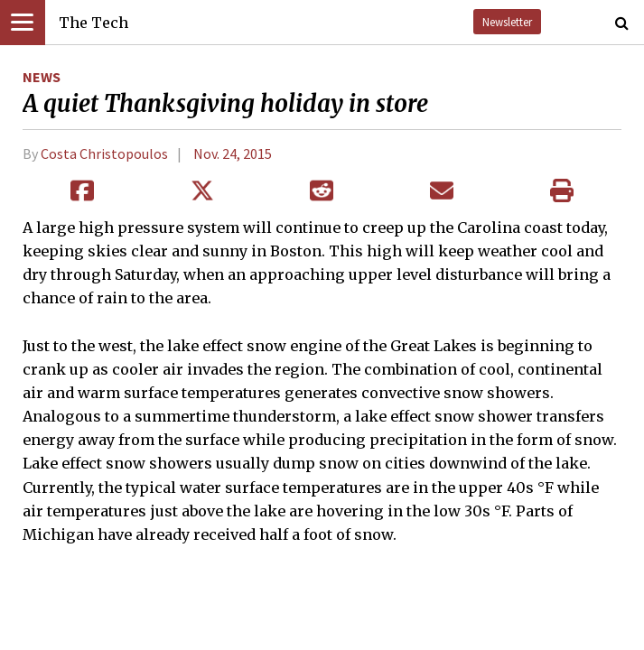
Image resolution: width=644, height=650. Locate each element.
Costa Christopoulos (104, 153)
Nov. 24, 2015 (233, 153)
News (42, 77)
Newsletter (507, 22)
